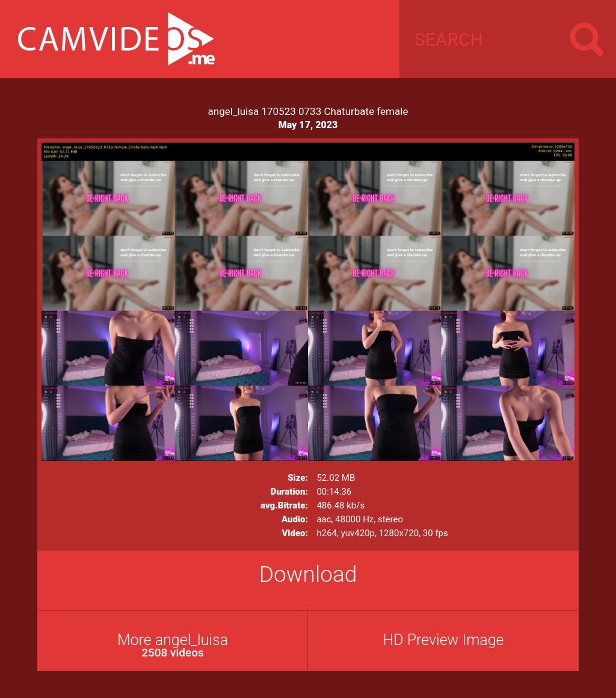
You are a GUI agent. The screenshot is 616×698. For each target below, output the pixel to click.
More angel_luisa (173, 645)
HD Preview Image (443, 640)
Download (308, 574)
